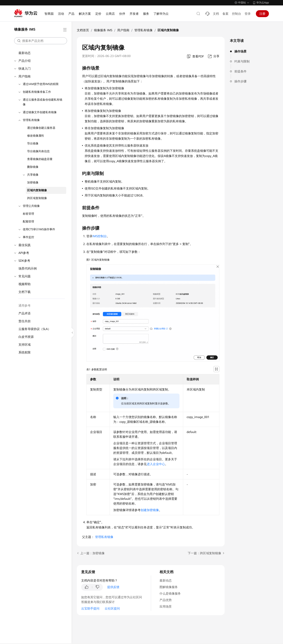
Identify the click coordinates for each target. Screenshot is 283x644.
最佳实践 (25, 245)
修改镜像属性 (36, 136)
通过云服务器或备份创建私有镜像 (43, 102)
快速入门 (25, 69)
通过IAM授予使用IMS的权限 (41, 84)
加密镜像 (33, 182)
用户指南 (25, 76)
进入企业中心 (156, 464)
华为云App (263, 3)
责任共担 (25, 321)
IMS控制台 (100, 236)
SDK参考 (24, 261)
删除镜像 (33, 167)
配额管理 (28, 221)
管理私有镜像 (31, 120)
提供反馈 (113, 587)
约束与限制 (242, 61)
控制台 (237, 14)
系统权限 (25, 352)
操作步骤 (240, 81)
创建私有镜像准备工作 (37, 92)
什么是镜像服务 (170, 593)
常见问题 (25, 276)
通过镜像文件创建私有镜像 (40, 112)
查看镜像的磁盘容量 (40, 159)
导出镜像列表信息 (38, 151)
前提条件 (240, 71)
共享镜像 (33, 175)
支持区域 (25, 345)
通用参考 (25, 306)
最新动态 (25, 53)
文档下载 (25, 292)
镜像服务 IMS (103, 30)
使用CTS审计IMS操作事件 (39, 229)
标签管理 (28, 214)
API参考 (24, 253)
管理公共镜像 (31, 206)
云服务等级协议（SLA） (35, 329)
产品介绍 (25, 61)
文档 (216, 14)
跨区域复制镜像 (37, 198)
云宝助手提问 (90, 608)
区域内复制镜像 (37, 190)
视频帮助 (25, 284)
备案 (225, 14)
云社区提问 (112, 608)
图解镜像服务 (169, 587)
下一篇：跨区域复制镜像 (204, 553)
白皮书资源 (26, 337)
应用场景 (166, 606)
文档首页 (83, 30)
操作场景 (240, 51)
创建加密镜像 (150, 510)
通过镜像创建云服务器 (41, 128)
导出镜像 (33, 143)
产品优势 (166, 600)
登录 (248, 14)
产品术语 (25, 313)
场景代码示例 (28, 268)
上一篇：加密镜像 (92, 553)
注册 (262, 14)
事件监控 (28, 237)
